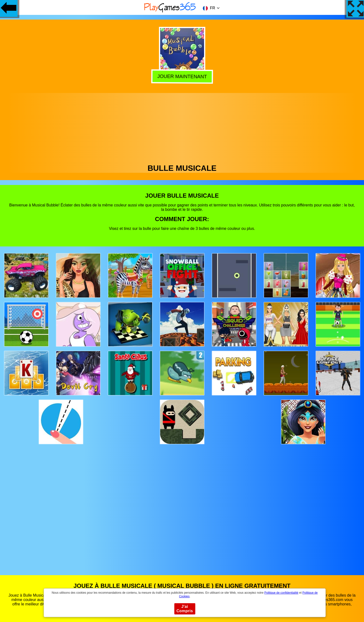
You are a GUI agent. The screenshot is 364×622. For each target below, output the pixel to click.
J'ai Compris (185, 609)
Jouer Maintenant (182, 76)
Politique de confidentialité (281, 593)
